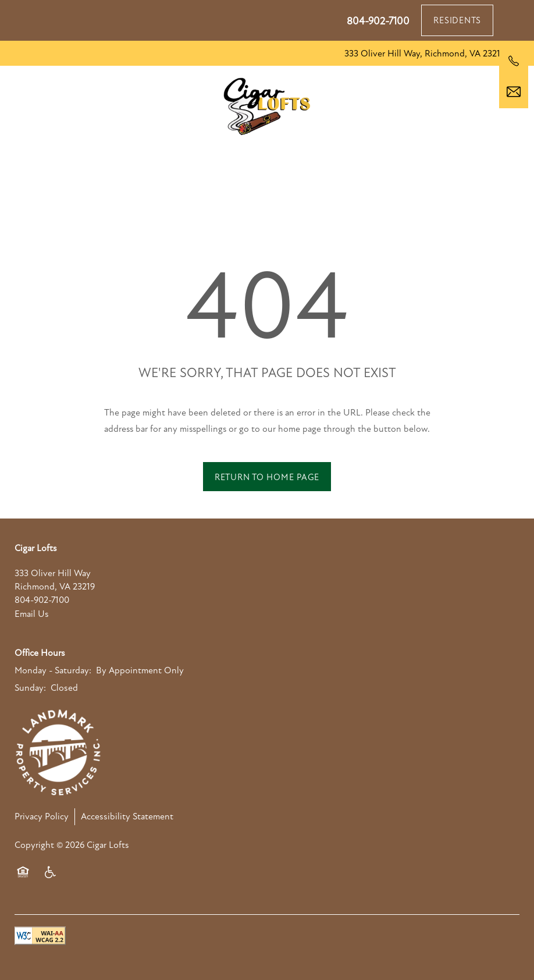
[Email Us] (514, 92)
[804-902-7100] (514, 61)
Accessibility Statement (127, 816)
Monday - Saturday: (53, 670)
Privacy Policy (42, 816)
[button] (457, 20)
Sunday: (30, 688)
